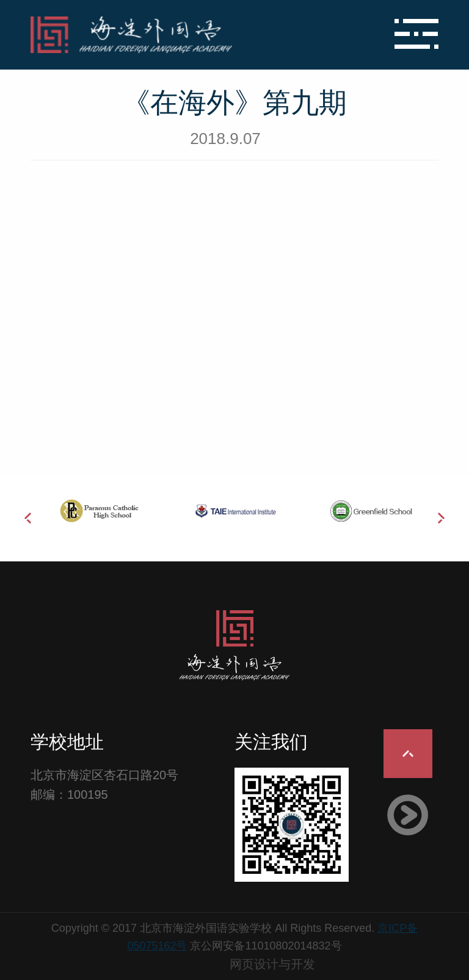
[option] (99, 511)
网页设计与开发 (272, 964)
